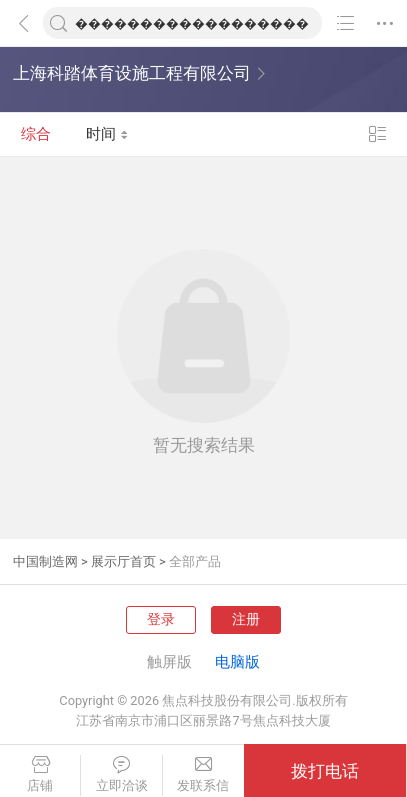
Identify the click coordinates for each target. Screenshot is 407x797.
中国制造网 (45, 561)
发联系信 (203, 774)
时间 (107, 134)
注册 (246, 619)
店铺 (40, 774)
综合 (36, 134)
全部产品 (195, 561)
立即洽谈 (121, 774)
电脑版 (237, 662)
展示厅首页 (123, 561)
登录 (161, 619)
